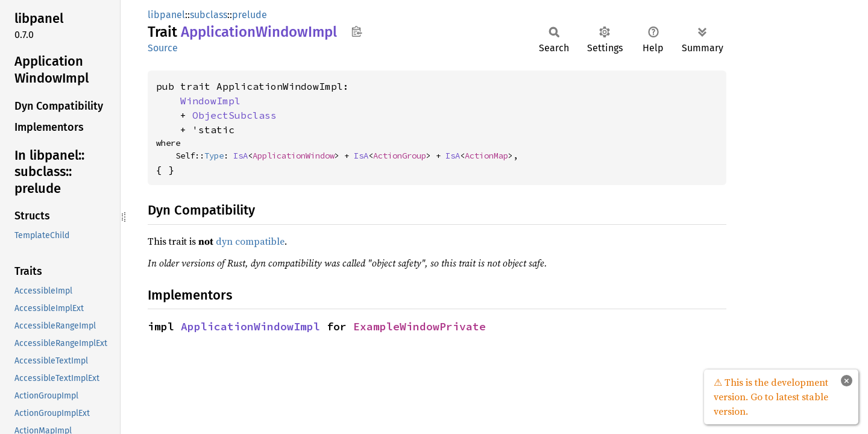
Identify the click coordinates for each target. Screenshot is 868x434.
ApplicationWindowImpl (250, 326)
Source (163, 48)
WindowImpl (210, 101)
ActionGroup (400, 156)
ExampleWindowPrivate (420, 326)
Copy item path (357, 31)
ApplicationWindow (294, 156)
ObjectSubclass (234, 115)
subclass (209, 15)
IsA (241, 156)
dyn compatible (250, 241)
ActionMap (486, 156)
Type (214, 156)
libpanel (166, 15)
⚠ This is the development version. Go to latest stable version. (771, 397)
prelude (250, 15)
